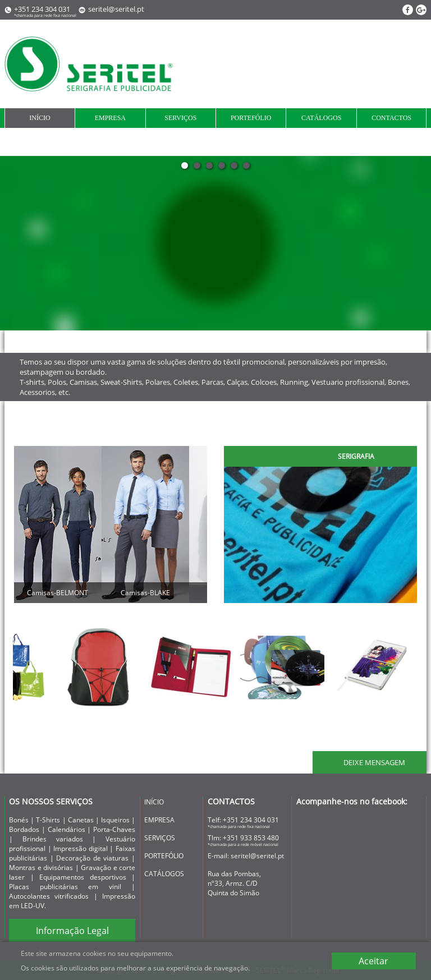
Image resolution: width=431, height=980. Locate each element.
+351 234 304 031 (251, 820)
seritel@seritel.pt (116, 9)
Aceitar (373, 961)
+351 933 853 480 (251, 838)
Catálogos (321, 118)
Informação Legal (72, 931)
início (40, 118)
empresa (110, 118)
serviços (180, 118)
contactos (391, 118)
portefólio (251, 118)
